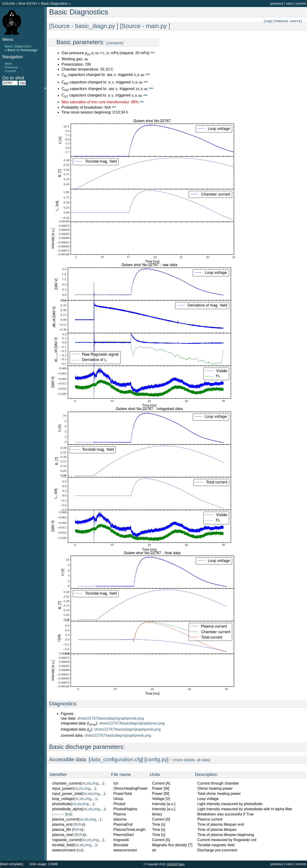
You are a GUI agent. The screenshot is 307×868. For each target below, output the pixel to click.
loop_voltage (63, 798)
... (101, 783)
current (301, 4)
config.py (157, 759)
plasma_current (65, 819)
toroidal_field (63, 845)
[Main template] (11, 864)
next (289, 4)
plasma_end (62, 824)
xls (89, 783)
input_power (62, 788)
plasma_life (62, 829)
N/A (78, 824)
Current (10, 71)
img (95, 783)
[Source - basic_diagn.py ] (84, 26)
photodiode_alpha (67, 809)
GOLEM (9, 4)
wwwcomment (64, 850)
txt (84, 783)
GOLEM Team (176, 864)
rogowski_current (66, 840)
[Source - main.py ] (145, 26)
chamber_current (66, 783)
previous (277, 4)
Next (8, 64)
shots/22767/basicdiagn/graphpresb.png (110, 718)
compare (115, 43)
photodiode (61, 804)
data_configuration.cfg (116, 759)
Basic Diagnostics (55, 4)
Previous (11, 67)
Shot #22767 (28, 4)
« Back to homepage (21, 50)
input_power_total (67, 793)
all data (203, 760)
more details (185, 760)
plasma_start (63, 834)
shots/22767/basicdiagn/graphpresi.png (132, 723)
